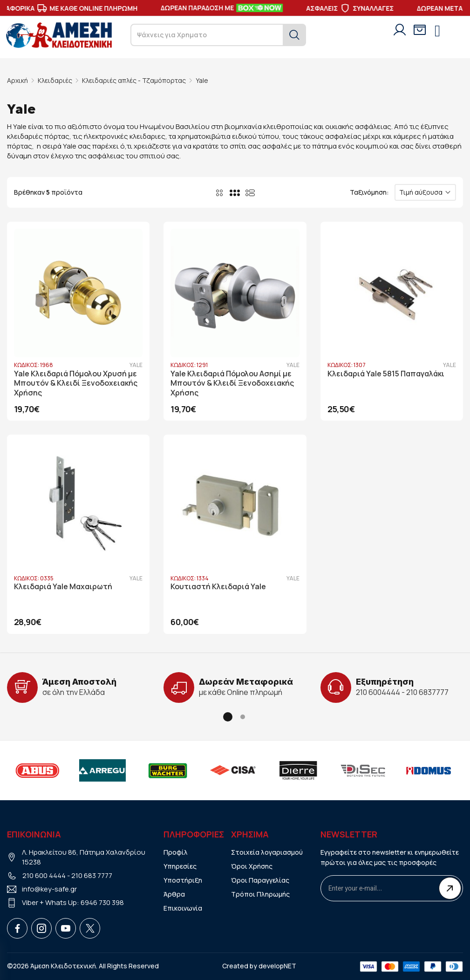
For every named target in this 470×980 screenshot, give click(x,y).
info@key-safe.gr (49, 889)
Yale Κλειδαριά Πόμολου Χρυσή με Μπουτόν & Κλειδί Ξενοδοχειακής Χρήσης (76, 384)
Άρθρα (174, 894)
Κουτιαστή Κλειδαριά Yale (218, 587)
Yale (202, 80)
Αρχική (17, 80)
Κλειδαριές (55, 80)
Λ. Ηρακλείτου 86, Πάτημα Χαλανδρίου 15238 (84, 857)
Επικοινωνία (183, 908)
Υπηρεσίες (180, 866)
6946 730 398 (102, 902)
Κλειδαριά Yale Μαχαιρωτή (63, 587)
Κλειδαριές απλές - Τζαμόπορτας (134, 80)
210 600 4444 (44, 875)
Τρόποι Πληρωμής (260, 894)
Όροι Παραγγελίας (260, 880)
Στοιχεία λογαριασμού (267, 852)
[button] (228, 717)
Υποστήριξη (183, 880)
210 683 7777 (92, 875)
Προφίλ (176, 852)
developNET (277, 966)
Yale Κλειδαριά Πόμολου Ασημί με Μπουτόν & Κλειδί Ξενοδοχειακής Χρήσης (232, 384)
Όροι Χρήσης (252, 866)
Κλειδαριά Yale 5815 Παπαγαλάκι (386, 374)
